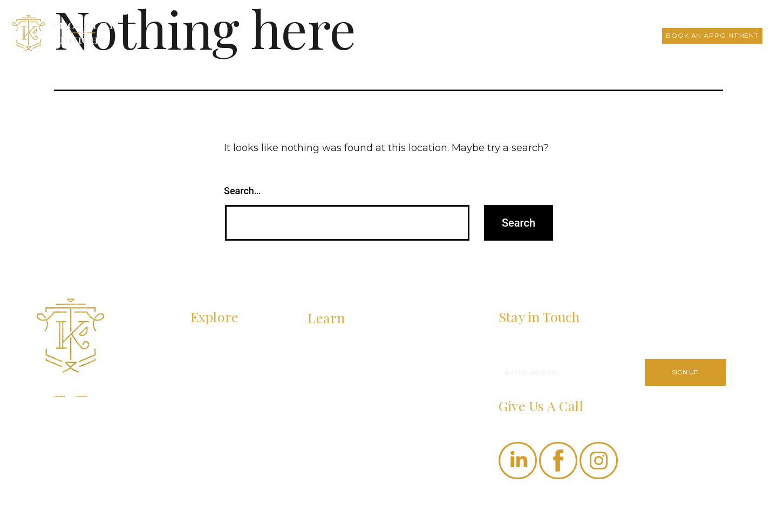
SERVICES (210, 364)
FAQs (594, 35)
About (446, 35)
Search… (243, 191)
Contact (635, 35)
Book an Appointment (712, 35)
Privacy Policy (525, 511)
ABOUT (205, 344)
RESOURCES (216, 384)
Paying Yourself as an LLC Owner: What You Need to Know (382, 415)
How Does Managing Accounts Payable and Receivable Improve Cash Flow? (383, 352)
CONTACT (209, 405)
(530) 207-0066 (527, 423)
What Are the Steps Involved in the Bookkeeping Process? (374, 383)
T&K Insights (546, 35)
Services (490, 35)
